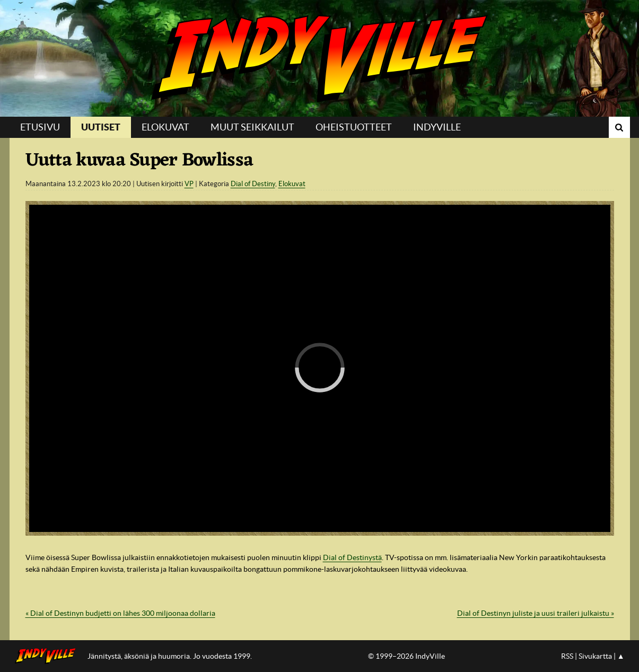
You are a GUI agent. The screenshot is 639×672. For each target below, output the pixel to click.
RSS (567, 656)
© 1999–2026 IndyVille (406, 656)
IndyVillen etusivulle (49, 656)
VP (189, 184)
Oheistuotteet (354, 127)
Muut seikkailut (252, 127)
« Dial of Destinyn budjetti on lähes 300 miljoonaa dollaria (120, 613)
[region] (320, 368)
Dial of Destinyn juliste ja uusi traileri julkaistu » (536, 613)
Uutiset (101, 127)
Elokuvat (165, 127)
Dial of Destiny (253, 184)
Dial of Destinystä (352, 557)
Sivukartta (595, 656)
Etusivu (40, 127)
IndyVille (319, 58)
